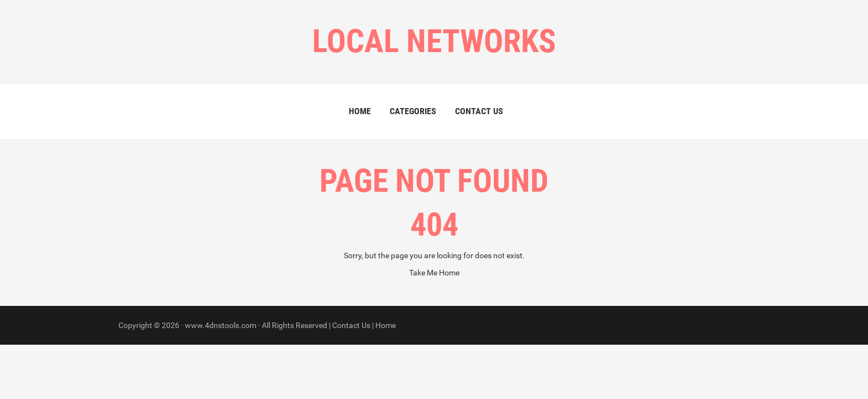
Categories (413, 111)
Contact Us (479, 111)
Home (360, 111)
